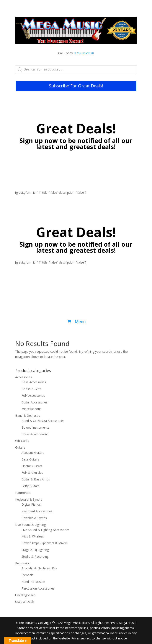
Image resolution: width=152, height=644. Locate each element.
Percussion (23, 563)
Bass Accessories (34, 382)
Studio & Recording (35, 556)
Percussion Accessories (38, 588)
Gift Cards (22, 441)
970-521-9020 (84, 53)
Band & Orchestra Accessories (43, 421)
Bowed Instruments (35, 427)
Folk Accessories (33, 396)
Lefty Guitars (30, 486)
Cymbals (27, 575)
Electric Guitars (32, 466)
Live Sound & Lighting (30, 525)
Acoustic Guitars (33, 453)
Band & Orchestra (28, 415)
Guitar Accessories (34, 402)
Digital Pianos (31, 504)
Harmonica (23, 493)
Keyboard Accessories (37, 511)
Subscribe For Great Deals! (76, 86)
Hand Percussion (33, 582)
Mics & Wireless (33, 536)
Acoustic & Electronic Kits (39, 568)
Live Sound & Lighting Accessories (46, 530)
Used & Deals (25, 602)
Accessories (24, 377)
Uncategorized (25, 595)
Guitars (20, 447)
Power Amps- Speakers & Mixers (45, 543)
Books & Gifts (31, 389)
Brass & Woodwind (35, 434)
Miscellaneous (31, 409)
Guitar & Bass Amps (36, 479)
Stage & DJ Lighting (35, 550)
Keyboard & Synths (29, 499)
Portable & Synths (34, 518)
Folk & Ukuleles (32, 473)
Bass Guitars (30, 459)
